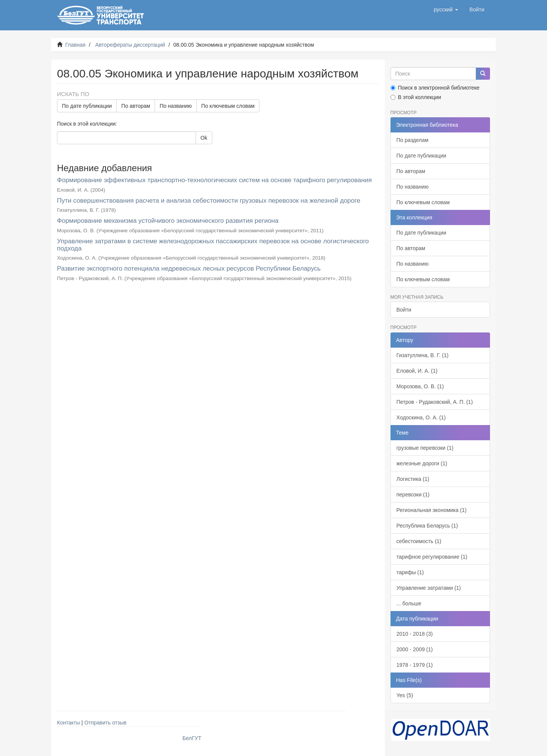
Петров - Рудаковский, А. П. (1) (435, 402)
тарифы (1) (410, 572)
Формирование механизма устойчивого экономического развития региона (168, 221)
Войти (404, 310)
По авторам (136, 106)
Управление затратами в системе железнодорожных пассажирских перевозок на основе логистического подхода (213, 245)
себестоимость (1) (419, 541)
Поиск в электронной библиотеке (435, 88)
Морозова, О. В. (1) (420, 386)
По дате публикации (87, 106)
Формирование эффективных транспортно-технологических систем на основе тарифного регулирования (214, 180)
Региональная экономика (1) (432, 510)
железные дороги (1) (422, 463)
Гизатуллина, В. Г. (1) (423, 355)
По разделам (413, 140)
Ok (204, 138)
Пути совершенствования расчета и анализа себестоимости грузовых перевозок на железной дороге (209, 201)
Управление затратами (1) (429, 588)
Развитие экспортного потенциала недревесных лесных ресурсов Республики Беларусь (189, 269)
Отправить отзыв (105, 723)
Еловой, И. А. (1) (417, 371)
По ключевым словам (228, 106)
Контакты (68, 723)
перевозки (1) (413, 495)
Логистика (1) (413, 479)
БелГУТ (192, 738)
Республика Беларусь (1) (427, 526)
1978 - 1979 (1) (415, 665)
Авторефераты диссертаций (130, 45)
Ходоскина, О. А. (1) (421, 417)
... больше (409, 603)
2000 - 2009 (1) (415, 649)
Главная (75, 45)
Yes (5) (405, 695)
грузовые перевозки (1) (425, 448)
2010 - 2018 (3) (415, 634)
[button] (446, 9)
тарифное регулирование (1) (432, 557)
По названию (176, 106)
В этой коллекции (416, 97)
